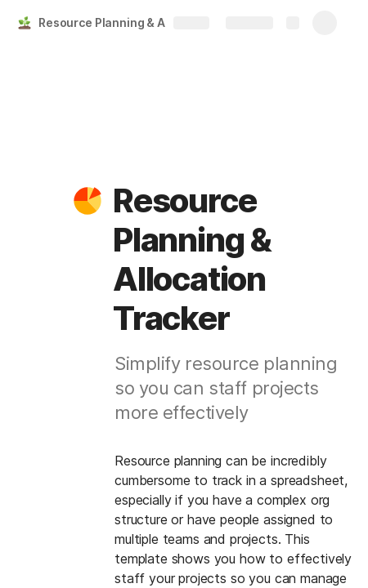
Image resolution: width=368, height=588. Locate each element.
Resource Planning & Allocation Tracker (126, 22)
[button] (88, 201)
